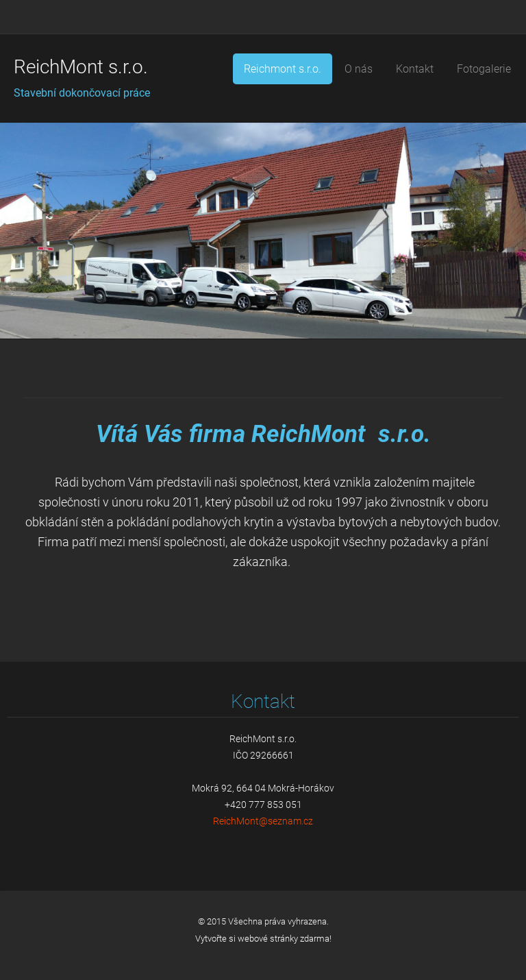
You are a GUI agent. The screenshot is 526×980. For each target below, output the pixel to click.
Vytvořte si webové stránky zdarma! (263, 939)
